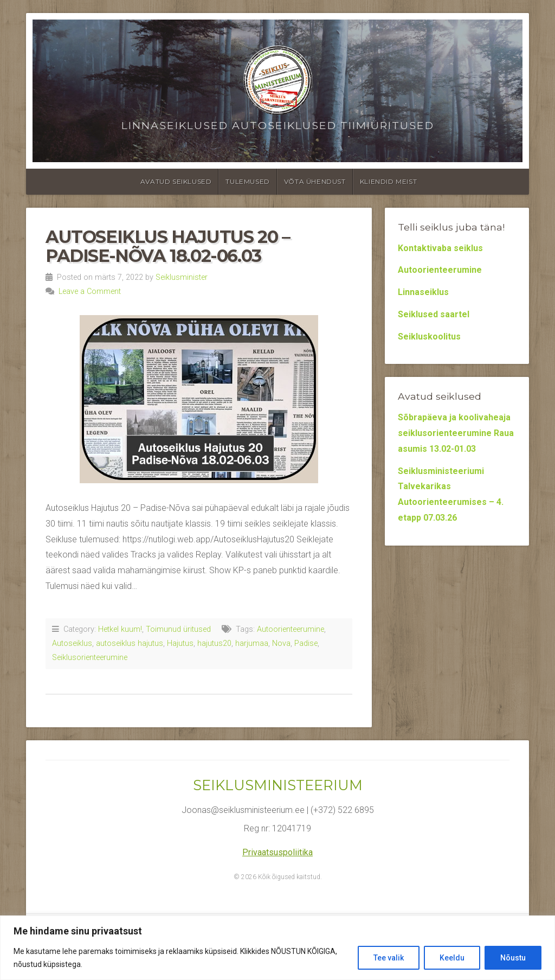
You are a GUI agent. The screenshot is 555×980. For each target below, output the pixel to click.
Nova (281, 643)
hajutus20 (214, 643)
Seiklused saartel (434, 314)
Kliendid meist (388, 181)
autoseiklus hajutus (130, 643)
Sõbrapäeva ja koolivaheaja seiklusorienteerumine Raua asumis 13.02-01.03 (456, 433)
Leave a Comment (90, 292)
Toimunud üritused (178, 629)
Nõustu (513, 958)
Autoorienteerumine (291, 629)
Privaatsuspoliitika (277, 852)
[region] (277, 948)
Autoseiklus (72, 643)
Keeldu (452, 958)
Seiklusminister (182, 277)
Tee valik (389, 958)
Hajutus (180, 643)
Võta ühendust (315, 181)
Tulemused (247, 181)
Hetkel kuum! (120, 629)
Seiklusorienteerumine (90, 658)
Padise (306, 643)
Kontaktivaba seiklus (440, 248)
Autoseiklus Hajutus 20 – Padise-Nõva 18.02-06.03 (167, 246)
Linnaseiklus (423, 292)
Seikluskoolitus (429, 337)
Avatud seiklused (176, 181)
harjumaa (252, 643)
